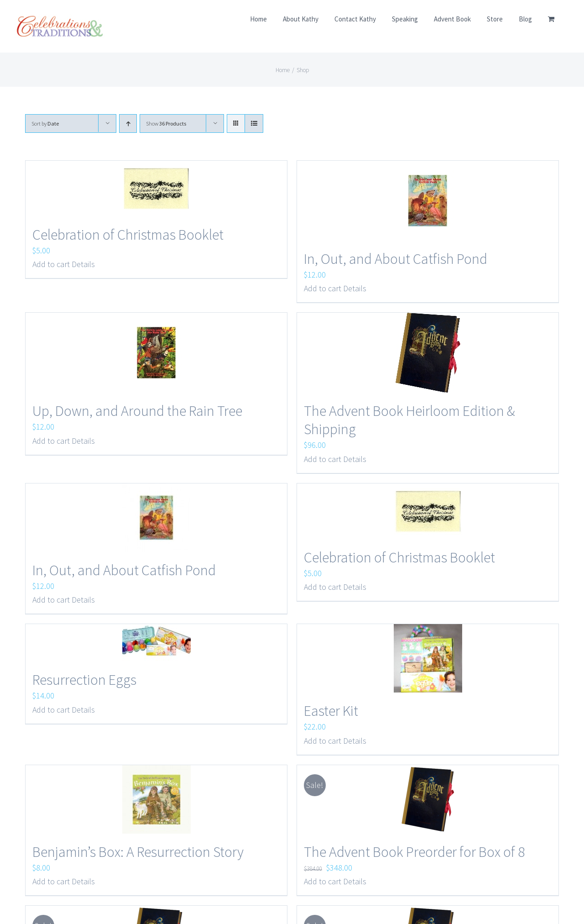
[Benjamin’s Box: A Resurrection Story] (156, 799)
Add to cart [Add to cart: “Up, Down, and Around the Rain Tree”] (51, 441)
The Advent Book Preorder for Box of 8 (414, 852)
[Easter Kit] (428, 658)
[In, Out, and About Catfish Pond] (428, 201)
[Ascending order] (128, 123)
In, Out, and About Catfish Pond (396, 259)
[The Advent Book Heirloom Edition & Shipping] (428, 353)
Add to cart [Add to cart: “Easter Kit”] (323, 741)
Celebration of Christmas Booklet (128, 235)
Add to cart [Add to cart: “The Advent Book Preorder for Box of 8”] (323, 881)
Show (166, 123)
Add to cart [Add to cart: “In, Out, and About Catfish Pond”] (323, 288)
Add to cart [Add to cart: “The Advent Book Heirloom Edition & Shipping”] (323, 459)
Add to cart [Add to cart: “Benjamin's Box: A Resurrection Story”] (51, 881)
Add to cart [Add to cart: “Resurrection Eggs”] (51, 710)
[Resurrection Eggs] (156, 643)
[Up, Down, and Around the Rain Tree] (156, 353)
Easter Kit (331, 711)
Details (83, 264)
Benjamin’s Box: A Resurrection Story (138, 852)
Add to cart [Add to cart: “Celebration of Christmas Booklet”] (51, 264)
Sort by (45, 123)
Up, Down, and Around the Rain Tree (137, 411)
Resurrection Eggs (84, 680)
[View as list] (254, 123)
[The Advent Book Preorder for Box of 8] (428, 799)
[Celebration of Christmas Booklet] (156, 189)
